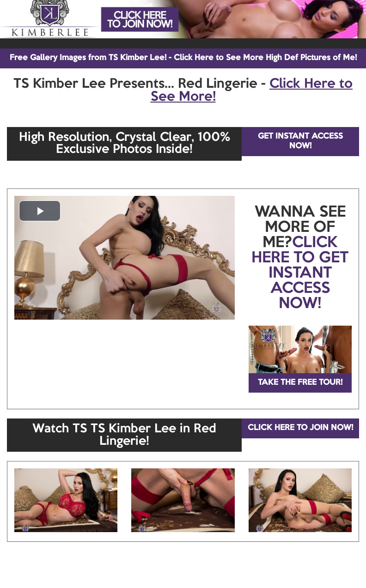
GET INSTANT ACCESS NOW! (300, 141)
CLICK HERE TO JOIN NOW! (300, 428)
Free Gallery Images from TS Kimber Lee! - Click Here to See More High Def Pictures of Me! (183, 58)
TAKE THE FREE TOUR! (300, 383)
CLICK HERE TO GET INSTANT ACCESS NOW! (300, 273)
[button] (40, 211)
